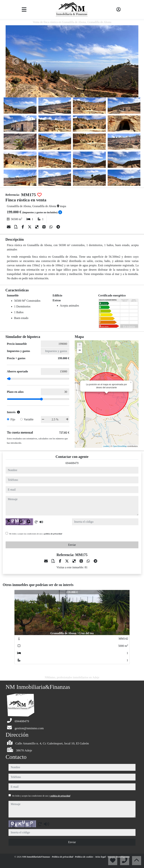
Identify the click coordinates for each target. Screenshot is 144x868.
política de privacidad (53, 534)
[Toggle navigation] (24, 10)
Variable (29, 419)
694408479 (72, 463)
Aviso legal (101, 857)
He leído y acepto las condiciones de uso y (36, 534)
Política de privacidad (63, 857)
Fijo (13, 419)
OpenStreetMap (120, 446)
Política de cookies (84, 857)
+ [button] (80, 345)
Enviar (72, 545)
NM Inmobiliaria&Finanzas (36, 857)
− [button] (80, 351)
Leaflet (106, 446)
